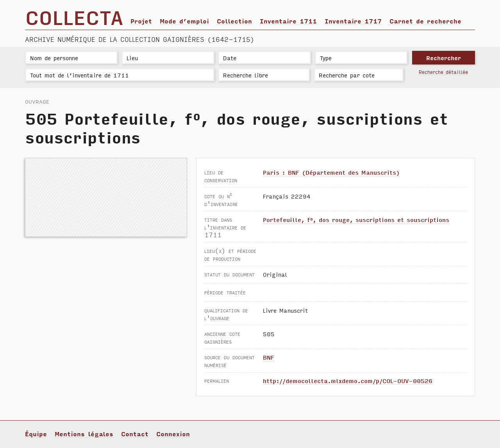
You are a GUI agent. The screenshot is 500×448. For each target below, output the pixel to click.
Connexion (173, 434)
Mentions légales (84, 434)
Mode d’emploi (184, 21)
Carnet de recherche (425, 21)
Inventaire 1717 (353, 21)
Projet (141, 21)
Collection (234, 21)
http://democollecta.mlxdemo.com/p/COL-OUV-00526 (348, 381)
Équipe (36, 434)
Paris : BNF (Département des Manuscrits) (331, 172)
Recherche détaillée (443, 72)
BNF (269, 357)
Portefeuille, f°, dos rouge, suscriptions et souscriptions (356, 220)
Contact (135, 434)
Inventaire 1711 (288, 21)
